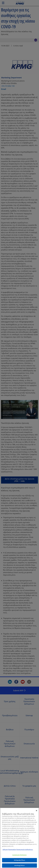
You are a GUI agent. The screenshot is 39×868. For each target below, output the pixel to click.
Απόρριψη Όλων (19, 861)
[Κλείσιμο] (37, 811)
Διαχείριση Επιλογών (19, 856)
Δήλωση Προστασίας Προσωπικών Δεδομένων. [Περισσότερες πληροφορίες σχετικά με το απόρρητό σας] (18, 850)
